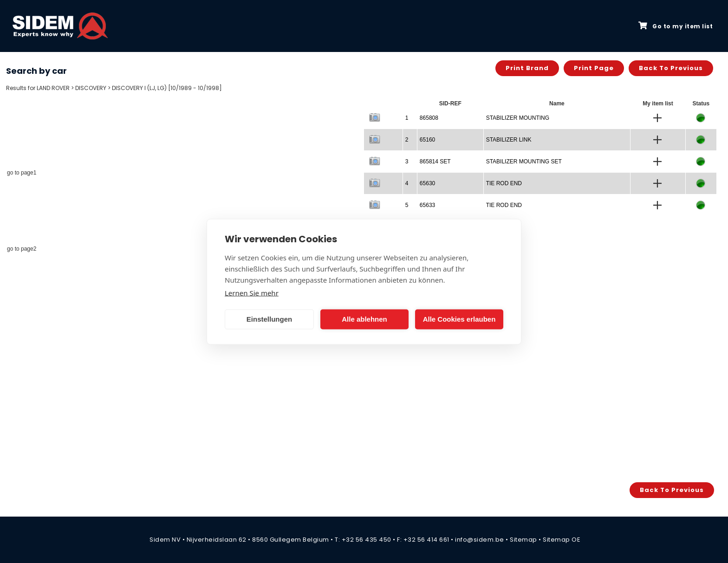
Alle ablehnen (364, 319)
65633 (427, 205)
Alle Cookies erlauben (459, 319)
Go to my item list (676, 26)
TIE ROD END (504, 183)
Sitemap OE (562, 540)
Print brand (527, 68)
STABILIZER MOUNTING (518, 118)
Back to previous (671, 68)
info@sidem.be (480, 540)
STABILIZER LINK (509, 140)
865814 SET (435, 162)
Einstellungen (269, 319)
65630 (427, 183)
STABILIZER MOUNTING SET (524, 162)
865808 (429, 118)
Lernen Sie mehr (252, 292)
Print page (594, 68)
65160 (427, 140)
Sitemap (523, 540)
